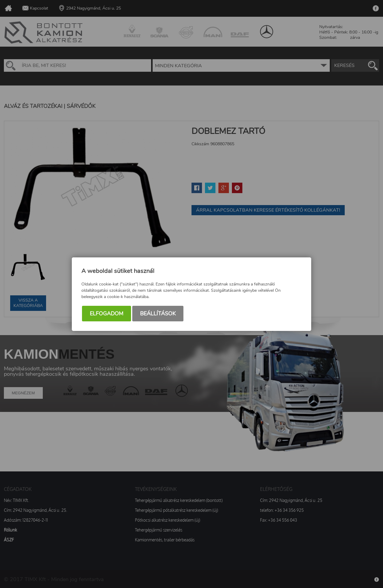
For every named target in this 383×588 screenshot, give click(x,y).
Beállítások (158, 314)
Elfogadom (107, 314)
